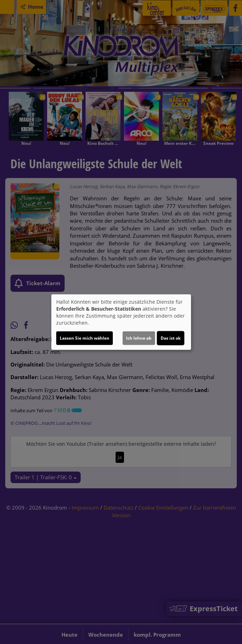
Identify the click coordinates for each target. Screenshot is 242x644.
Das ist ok (171, 338)
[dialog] (121, 322)
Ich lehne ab (139, 338)
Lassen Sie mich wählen (85, 338)
